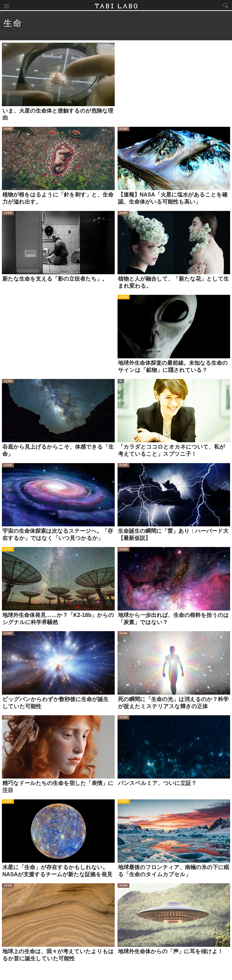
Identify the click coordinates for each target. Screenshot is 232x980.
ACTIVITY (124, 298)
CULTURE (8, 130)
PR (5, 46)
